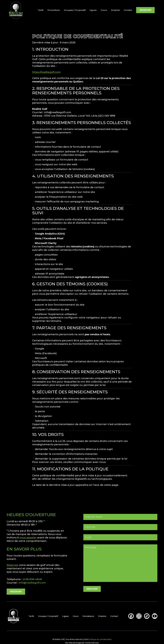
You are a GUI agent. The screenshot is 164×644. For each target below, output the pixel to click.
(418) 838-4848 (32, 579)
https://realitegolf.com (46, 72)
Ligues (93, 10)
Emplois (115, 10)
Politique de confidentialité (100, 639)
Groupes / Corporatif (75, 10)
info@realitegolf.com (32, 583)
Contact (128, 10)
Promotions (54, 10)
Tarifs (41, 10)
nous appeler (28, 538)
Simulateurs (88, 616)
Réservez (12, 565)
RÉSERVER (145, 10)
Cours (104, 10)
